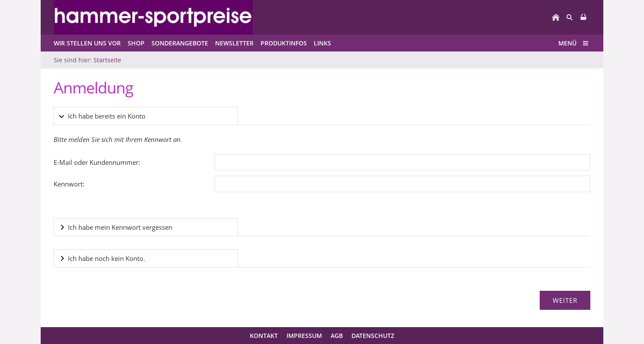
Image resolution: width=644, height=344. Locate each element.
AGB (337, 336)
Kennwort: (69, 184)
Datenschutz (373, 336)
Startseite (107, 60)
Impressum (304, 336)
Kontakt (264, 336)
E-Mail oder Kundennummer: (97, 162)
